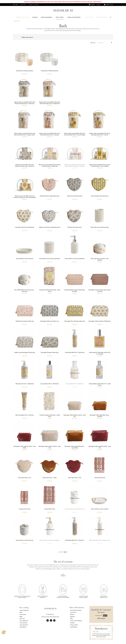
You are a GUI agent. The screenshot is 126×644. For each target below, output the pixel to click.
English (92, 5)
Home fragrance (24, 610)
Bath (21, 612)
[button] (4, 632)
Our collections (24, 621)
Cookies (72, 623)
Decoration (23, 614)
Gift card (22, 619)
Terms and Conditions (76, 621)
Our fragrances (24, 625)
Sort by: (93, 43)
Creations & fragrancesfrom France (22, 597)
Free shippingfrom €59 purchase (63, 597)
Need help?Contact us (104, 597)
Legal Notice (74, 627)
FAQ (71, 619)
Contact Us (73, 612)
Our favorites (23, 623)
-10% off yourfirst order (83, 597)
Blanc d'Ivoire (34, 5)
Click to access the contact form (50, 617)
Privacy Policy (74, 625)
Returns (72, 614)
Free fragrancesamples (43, 597)
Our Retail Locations (76, 610)
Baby (21, 617)
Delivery (73, 617)
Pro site (23, 5)
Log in (98, 5)
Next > (65, 552)
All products (23, 627)
